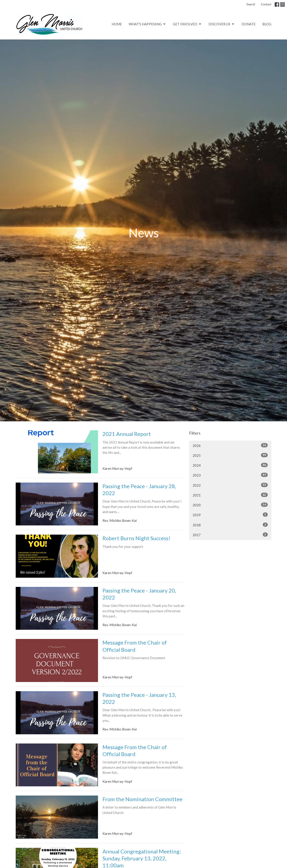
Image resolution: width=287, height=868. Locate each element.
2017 (230, 535)
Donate (249, 24)
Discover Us (222, 24)
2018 (230, 525)
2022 (230, 485)
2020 (230, 505)
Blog (267, 24)
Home (117, 24)
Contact (266, 4)
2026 (230, 445)
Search (251, 4)
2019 (230, 515)
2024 (230, 465)
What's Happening (147, 24)
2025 (230, 455)
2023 (230, 475)
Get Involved (187, 24)
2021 (230, 495)
